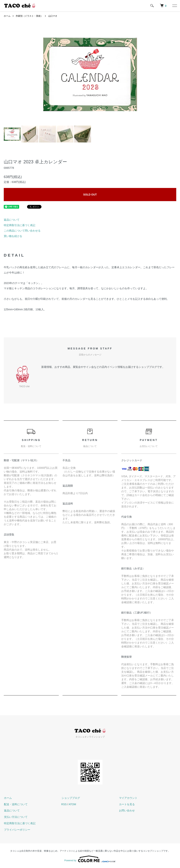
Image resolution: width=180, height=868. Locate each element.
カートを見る (127, 804)
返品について (12, 220)
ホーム (7, 16)
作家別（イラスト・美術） (29, 16)
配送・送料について (16, 804)
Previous (46, 74)
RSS (64, 804)
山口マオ (53, 16)
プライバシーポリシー (17, 830)
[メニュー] (174, 6)
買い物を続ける (13, 236)
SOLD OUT (90, 195)
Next (134, 74)
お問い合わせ (127, 810)
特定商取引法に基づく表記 (20, 225)
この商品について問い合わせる (22, 231)
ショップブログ (70, 798)
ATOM (72, 804)
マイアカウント (128, 798)
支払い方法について (16, 817)
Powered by (90, 859)
